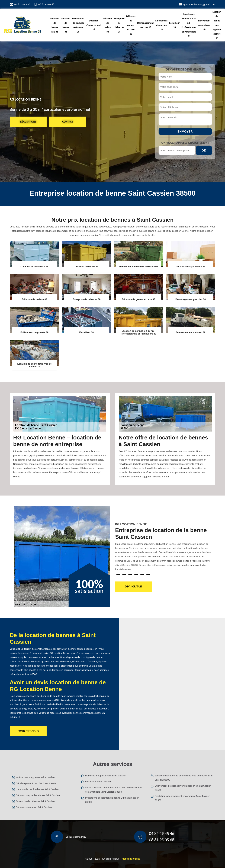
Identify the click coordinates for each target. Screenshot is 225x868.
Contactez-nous (28, 731)
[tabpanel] (163, 550)
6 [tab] (148, 574)
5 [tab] (142, 574)
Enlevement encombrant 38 (204, 25)
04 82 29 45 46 (22, 4)
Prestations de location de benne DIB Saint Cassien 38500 (112, 800)
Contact (68, 122)
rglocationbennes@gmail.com (199, 4)
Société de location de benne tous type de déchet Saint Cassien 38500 (184, 778)
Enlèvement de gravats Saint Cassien (35, 777)
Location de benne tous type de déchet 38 (217, 25)
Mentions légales (131, 859)
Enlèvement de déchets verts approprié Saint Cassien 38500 (183, 788)
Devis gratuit (134, 586)
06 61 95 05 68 (46, 4)
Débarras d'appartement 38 (94, 25)
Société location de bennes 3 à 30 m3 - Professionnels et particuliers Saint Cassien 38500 (114, 790)
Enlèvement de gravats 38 (161, 25)
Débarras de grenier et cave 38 (131, 25)
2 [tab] (124, 574)
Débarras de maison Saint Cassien (34, 807)
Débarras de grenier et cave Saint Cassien (38, 795)
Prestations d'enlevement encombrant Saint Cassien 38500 (182, 798)
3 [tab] (130, 574)
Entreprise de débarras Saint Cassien (35, 801)
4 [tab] (136, 574)
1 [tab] (118, 574)
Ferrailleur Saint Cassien (98, 782)
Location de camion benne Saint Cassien (37, 789)
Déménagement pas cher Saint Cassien (36, 783)
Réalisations (28, 122)
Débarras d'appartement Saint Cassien (106, 776)
